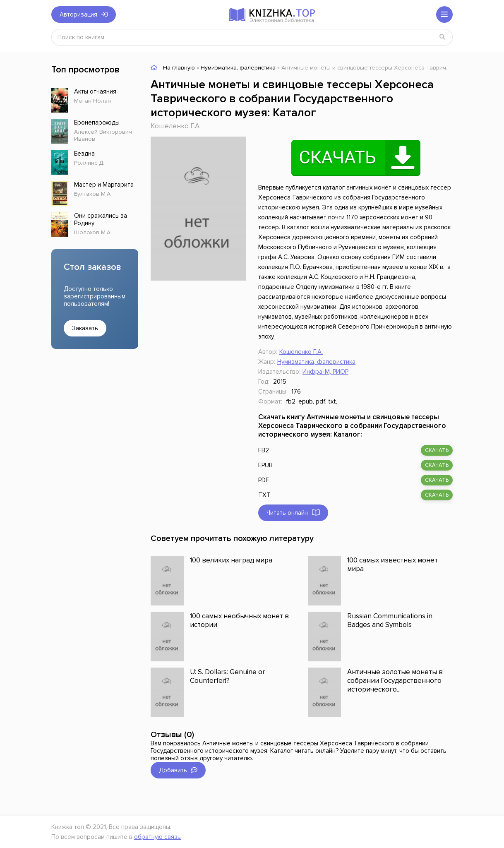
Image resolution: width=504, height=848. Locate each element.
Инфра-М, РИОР (325, 372)
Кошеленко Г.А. (176, 126)
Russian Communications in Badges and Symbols (390, 620)
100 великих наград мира (231, 560)
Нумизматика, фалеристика (316, 362)
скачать (437, 450)
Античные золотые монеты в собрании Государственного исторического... (395, 681)
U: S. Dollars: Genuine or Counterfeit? (227, 676)
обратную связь (157, 837)
